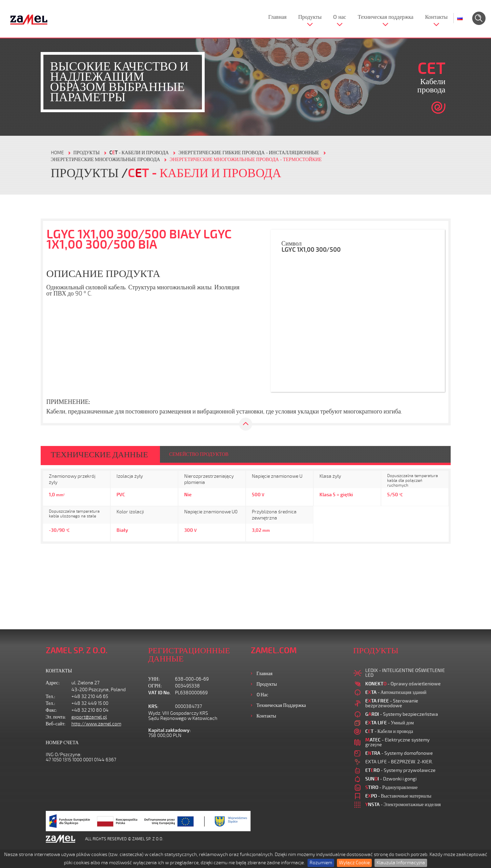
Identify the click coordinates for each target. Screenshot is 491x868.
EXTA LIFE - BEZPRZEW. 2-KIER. (399, 762)
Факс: (52, 710)
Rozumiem (321, 863)
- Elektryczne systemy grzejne (397, 742)
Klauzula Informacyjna (401, 863)
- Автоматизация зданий (396, 692)
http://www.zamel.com (96, 724)
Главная (277, 17)
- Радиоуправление (392, 787)
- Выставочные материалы (398, 796)
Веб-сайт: (56, 724)
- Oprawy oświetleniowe (403, 684)
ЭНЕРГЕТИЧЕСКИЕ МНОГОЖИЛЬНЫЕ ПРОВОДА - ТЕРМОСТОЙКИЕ (246, 160)
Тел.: (51, 696)
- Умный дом (390, 723)
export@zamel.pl (89, 717)
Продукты (310, 17)
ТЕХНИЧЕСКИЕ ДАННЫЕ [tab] (100, 455)
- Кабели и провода (139, 153)
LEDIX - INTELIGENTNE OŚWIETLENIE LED (405, 673)
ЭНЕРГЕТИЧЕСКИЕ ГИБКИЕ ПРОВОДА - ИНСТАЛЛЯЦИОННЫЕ (249, 153)
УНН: (154, 679)
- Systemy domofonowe (399, 753)
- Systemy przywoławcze (400, 770)
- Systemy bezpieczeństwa (402, 714)
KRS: (153, 706)
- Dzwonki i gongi (391, 779)
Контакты (436, 17)
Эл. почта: (56, 717)
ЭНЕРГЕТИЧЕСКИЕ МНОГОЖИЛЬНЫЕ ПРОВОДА (106, 160)
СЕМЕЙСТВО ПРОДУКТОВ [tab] (199, 454)
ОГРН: (155, 686)
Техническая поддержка (386, 17)
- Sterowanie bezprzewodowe (392, 703)
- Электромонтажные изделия (403, 805)
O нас (340, 17)
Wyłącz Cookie (354, 863)
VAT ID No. (159, 693)
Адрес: (53, 683)
